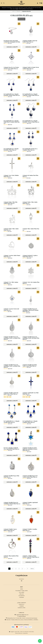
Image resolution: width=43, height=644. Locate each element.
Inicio (14, 11)
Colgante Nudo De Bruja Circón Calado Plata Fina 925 (30, 70)
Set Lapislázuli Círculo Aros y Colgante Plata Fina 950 (30, 153)
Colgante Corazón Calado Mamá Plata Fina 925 (11, 260)
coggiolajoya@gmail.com (22, 623)
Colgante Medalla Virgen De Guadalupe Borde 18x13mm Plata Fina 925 (30, 343)
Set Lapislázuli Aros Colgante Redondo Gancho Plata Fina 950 (11, 97)
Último (32, 577)
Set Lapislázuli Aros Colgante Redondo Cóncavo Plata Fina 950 (30, 125)
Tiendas (22, 615)
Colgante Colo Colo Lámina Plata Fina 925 (30, 287)
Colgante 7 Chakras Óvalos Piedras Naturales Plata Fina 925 (30, 564)
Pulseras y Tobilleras (22, 599)
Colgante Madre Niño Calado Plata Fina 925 (11, 233)
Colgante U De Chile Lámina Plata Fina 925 (11, 287)
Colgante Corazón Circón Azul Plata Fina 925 (12, 314)
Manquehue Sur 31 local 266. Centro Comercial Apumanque (21, 627)
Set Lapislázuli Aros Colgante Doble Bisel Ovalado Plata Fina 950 (12, 125)
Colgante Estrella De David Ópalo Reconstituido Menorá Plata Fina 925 (30, 454)
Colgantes (18, 11)
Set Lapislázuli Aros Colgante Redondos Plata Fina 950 (11, 153)
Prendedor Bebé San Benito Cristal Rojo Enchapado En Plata (11, 42)
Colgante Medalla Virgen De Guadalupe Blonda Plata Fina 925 (11, 509)
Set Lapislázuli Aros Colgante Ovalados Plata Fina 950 (30, 427)
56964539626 (21, 625)
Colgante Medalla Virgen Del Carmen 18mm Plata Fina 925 (30, 482)
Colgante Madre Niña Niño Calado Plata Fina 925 (11, 206)
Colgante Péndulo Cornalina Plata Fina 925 (30, 537)
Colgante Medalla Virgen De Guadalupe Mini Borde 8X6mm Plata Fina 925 (31, 314)
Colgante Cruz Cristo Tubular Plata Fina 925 (11, 180)
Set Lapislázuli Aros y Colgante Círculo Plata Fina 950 (12, 427)
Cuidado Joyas (21, 616)
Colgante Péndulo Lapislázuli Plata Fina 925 (30, 509)
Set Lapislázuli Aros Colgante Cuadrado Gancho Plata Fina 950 (30, 97)
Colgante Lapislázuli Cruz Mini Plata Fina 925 (31, 398)
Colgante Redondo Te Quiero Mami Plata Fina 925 (30, 260)
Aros (22, 598)
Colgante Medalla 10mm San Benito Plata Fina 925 (30, 41)
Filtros (21, 19)
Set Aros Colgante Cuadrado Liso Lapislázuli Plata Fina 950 (12, 454)
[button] (12, 49)
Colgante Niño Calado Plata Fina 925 (30, 233)
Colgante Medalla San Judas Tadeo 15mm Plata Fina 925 (30, 370)
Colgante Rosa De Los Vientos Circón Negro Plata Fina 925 (12, 70)
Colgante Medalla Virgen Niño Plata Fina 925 (12, 482)
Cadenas (22, 606)
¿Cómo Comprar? (22, 611)
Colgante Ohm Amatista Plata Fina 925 (11, 564)
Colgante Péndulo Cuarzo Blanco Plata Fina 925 (11, 537)
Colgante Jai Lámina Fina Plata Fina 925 (31, 180)
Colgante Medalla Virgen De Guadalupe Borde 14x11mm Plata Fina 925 (11, 371)
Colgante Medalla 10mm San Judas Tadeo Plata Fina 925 (11, 398)
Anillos (21, 603)
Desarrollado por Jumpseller (21, 642)
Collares (22, 601)
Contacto (21, 613)
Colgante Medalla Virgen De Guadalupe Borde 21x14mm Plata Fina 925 (11, 343)
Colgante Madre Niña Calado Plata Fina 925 (30, 206)
